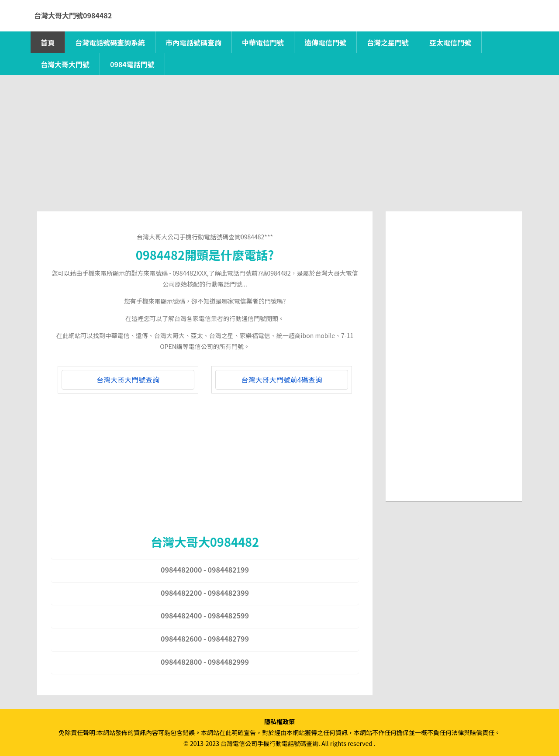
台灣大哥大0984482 (205, 542)
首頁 (48, 42)
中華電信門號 (263, 42)
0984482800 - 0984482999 (205, 662)
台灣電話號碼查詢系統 (110, 42)
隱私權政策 (279, 721)
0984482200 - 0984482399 (205, 593)
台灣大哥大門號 (65, 64)
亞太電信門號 (450, 42)
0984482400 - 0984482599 (205, 615)
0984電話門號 (132, 64)
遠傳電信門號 (325, 42)
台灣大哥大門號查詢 (128, 380)
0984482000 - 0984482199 (205, 570)
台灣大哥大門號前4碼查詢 (282, 380)
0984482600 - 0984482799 (205, 639)
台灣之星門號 (388, 42)
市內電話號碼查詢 (193, 42)
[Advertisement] (279, 150)
